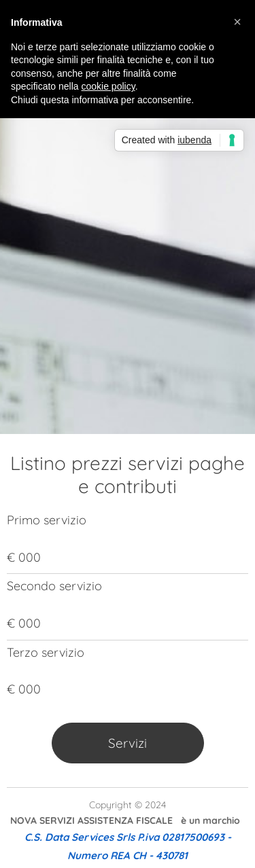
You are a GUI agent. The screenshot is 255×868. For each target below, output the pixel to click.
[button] (237, 22)
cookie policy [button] (108, 86)
